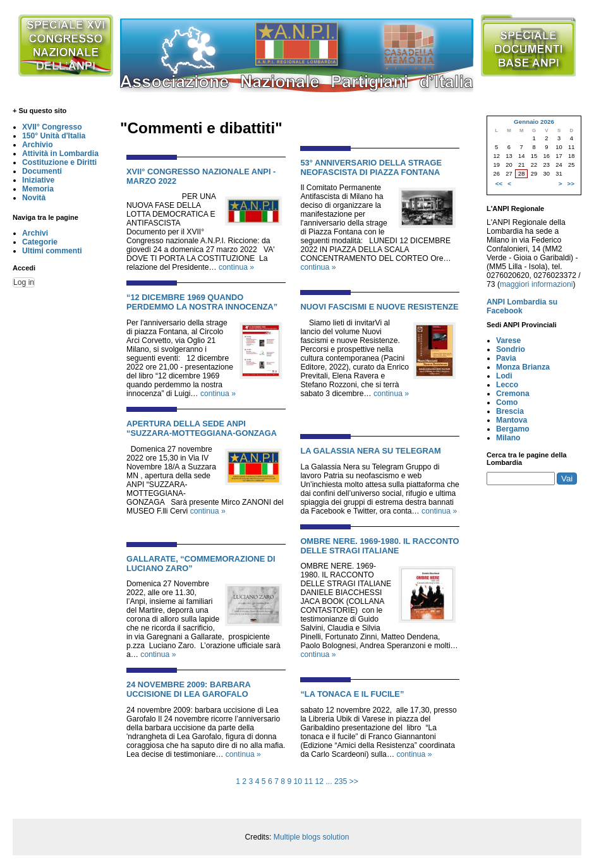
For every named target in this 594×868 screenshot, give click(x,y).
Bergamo (513, 429)
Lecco (507, 385)
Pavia (506, 358)
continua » (236, 267)
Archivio (38, 145)
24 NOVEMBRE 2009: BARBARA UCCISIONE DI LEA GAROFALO (188, 689)
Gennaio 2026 (534, 122)
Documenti (42, 171)
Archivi (35, 233)
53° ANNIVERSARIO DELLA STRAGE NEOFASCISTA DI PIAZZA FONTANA (371, 167)
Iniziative (38, 180)
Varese (508, 341)
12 (319, 781)
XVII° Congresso (52, 127)
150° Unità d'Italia (54, 136)
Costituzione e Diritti (59, 162)
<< (499, 184)
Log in (24, 282)
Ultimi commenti (52, 251)
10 (298, 781)
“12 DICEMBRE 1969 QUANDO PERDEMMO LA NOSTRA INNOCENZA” (202, 302)
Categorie (40, 242)
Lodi (504, 376)
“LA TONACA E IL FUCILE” (352, 694)
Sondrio (511, 349)
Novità (34, 198)
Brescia (510, 411)
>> (354, 781)
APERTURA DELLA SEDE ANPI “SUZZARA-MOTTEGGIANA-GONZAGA (202, 428)
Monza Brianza (523, 367)
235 (341, 781)
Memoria (38, 189)
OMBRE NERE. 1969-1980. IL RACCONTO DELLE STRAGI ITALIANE (379, 546)
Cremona (513, 394)
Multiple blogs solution (312, 837)
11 (309, 781)
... (329, 781)
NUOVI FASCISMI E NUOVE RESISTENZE (379, 307)
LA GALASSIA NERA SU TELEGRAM (370, 451)
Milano (508, 438)
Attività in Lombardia (60, 154)
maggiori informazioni (536, 284)
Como (507, 402)
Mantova (512, 420)
